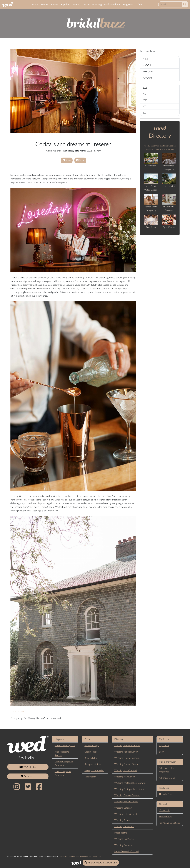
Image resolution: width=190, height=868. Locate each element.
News (76, 4)
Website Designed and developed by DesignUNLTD (82, 856)
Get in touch (28, 776)
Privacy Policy (165, 817)
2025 (145, 88)
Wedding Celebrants (124, 826)
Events (55, 4)
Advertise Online (167, 778)
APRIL (145, 59)
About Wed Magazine (65, 745)
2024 (145, 94)
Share (67, 160)
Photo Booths (121, 833)
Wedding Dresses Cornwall (127, 758)
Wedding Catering (123, 808)
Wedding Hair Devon (125, 777)
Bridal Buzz (166, 794)
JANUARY (147, 78)
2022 (145, 106)
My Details (164, 745)
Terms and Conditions (169, 823)
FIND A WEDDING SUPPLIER (101, 863)
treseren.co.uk (17, 711)
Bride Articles (91, 758)
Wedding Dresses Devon (126, 764)
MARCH (147, 65)
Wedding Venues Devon (126, 752)
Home (35, 4)
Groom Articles (92, 752)
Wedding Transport (123, 820)
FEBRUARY (148, 71)
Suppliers (66, 4)
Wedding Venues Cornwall (127, 745)
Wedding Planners (123, 845)
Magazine (128, 4)
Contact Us (164, 810)
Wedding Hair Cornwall (126, 770)
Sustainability (90, 777)
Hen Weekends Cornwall (127, 851)
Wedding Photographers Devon (129, 789)
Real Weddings (112, 4)
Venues (45, 4)
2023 (145, 100)
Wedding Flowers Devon (126, 802)
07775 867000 (28, 767)
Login (162, 752)
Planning (97, 4)
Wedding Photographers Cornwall (130, 783)
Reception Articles (93, 764)
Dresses (86, 4)
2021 (145, 113)
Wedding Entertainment (126, 814)
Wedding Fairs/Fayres (124, 839)
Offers (139, 4)
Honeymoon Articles (94, 770)
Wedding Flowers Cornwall (127, 795)
